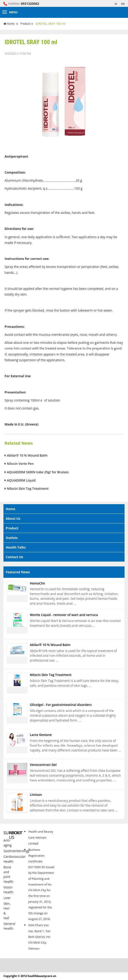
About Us (13, 518)
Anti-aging (7, 843)
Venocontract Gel (43, 765)
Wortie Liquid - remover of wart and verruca (64, 615)
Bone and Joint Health (8, 874)
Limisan (36, 795)
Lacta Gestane (41, 735)
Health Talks (16, 547)
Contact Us (14, 557)
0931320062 (30, 4)
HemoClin (37, 583)
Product (25, 24)
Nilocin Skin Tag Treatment (28, 489)
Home (9, 24)
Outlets (12, 538)
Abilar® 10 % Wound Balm (27, 455)
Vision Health (8, 890)
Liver (7, 898)
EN (123, 4)
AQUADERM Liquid (21, 480)
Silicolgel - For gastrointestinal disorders (61, 705)
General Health (9, 926)
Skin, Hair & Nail (7, 911)
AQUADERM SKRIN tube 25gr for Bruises (38, 472)
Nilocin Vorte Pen (20, 464)
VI (116, 4)
